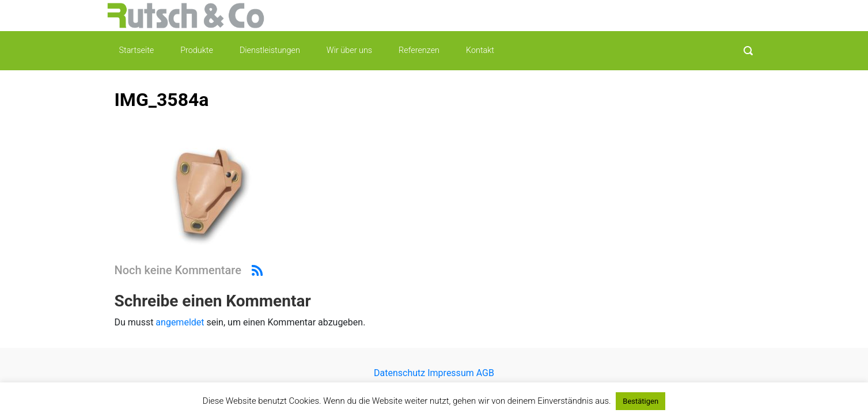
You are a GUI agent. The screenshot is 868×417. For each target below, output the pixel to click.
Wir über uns (349, 50)
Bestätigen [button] (640, 401)
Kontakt (480, 50)
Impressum (451, 373)
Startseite (137, 50)
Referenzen (419, 50)
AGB (484, 373)
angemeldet (180, 322)
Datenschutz (401, 373)
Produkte (197, 50)
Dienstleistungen (270, 50)
